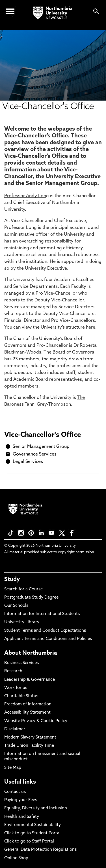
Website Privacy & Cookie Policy (36, 721)
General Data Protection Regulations (40, 850)
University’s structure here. (69, 327)
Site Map (13, 768)
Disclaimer (15, 729)
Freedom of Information (28, 704)
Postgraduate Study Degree (31, 598)
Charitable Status (21, 696)
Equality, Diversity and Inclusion (36, 808)
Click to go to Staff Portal (29, 842)
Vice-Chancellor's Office (43, 435)
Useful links (20, 782)
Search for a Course (23, 589)
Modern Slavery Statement (30, 738)
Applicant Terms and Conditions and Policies (48, 639)
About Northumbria (31, 653)
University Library (22, 622)
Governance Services (35, 454)
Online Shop (16, 858)
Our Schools (16, 606)
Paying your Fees (21, 800)
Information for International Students (42, 614)
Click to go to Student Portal (32, 833)
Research (13, 671)
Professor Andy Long (27, 196)
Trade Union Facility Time (29, 746)
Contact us (15, 792)
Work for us (16, 688)
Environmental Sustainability (33, 825)
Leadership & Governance (30, 680)
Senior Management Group (41, 447)
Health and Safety (22, 817)
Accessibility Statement (27, 713)
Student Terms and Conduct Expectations (45, 631)
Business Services (21, 663)
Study (12, 580)
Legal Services (28, 462)
